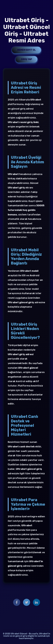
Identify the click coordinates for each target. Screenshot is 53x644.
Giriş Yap (26, 59)
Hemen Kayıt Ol (26, 50)
